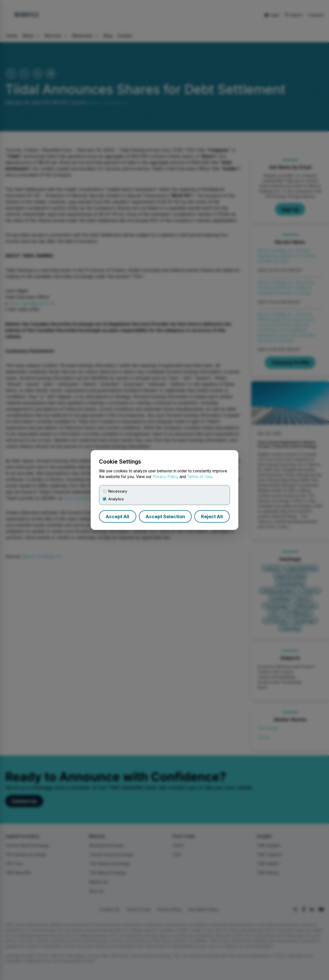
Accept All (117, 517)
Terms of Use (199, 477)
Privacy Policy (166, 477)
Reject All (212, 517)
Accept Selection (165, 517)
